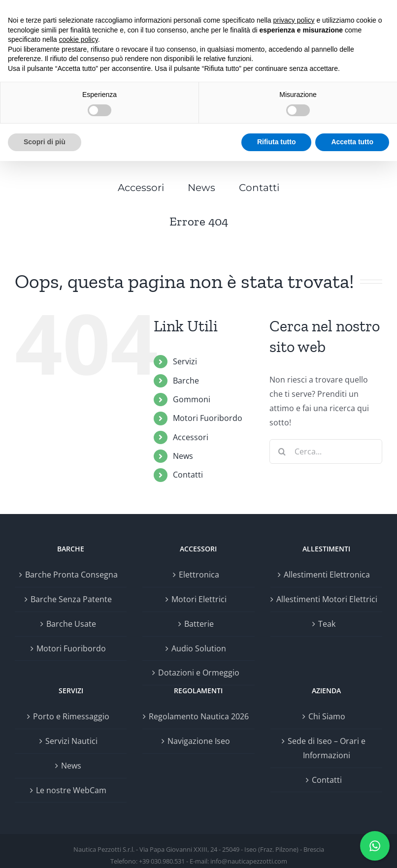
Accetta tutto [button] (352, 142)
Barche (186, 381)
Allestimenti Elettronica (327, 575)
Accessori (191, 437)
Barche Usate (71, 624)
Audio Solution (199, 648)
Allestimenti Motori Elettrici (327, 599)
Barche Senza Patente (71, 599)
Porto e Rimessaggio (71, 716)
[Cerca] (282, 451)
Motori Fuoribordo (208, 418)
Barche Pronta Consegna (71, 575)
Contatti (188, 475)
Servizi (185, 361)
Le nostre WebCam (71, 790)
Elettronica (199, 575)
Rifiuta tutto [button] (277, 142)
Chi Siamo (327, 716)
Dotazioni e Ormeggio (199, 673)
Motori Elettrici (199, 599)
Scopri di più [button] (45, 142)
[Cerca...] (326, 451)
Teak (327, 624)
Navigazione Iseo (199, 741)
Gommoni (192, 399)
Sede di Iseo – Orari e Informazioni (327, 748)
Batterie (199, 624)
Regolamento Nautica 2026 (199, 716)
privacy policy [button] (294, 20)
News (183, 456)
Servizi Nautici (71, 741)
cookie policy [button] (79, 39)
